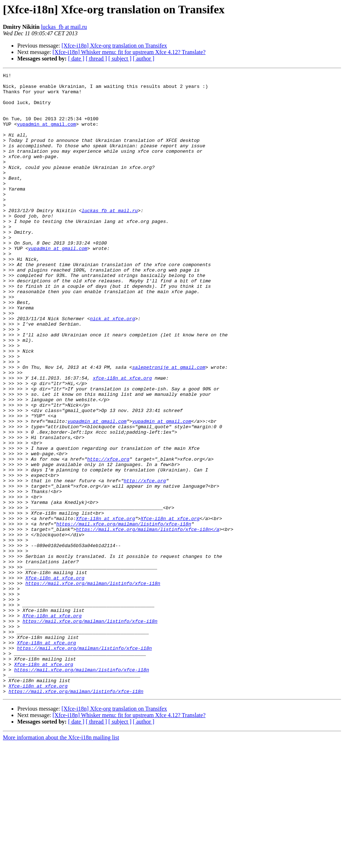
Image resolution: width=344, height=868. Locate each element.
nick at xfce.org (113, 368)
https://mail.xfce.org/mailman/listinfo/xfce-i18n (124, 614)
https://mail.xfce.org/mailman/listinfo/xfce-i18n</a (148, 621)
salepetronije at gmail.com (169, 426)
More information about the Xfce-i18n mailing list (61, 862)
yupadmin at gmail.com (46, 135)
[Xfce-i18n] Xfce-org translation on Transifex (114, 46)
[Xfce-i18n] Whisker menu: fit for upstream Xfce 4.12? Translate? (129, 52)
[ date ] (76, 59)
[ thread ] (96, 59)
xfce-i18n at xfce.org (122, 439)
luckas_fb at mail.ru (64, 27)
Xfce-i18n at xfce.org (106, 608)
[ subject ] (120, 59)
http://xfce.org (108, 537)
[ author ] (144, 59)
